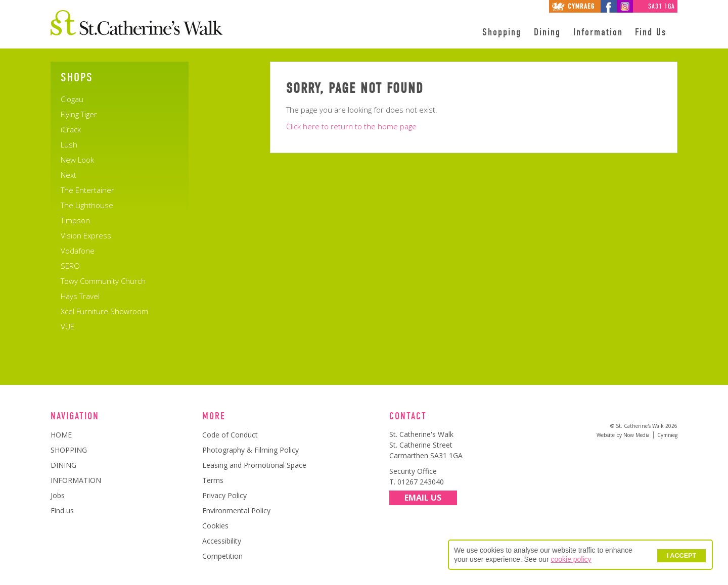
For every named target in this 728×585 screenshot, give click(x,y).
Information (598, 32)
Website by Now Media (623, 435)
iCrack (71, 129)
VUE (67, 326)
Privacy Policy (224, 495)
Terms (213, 480)
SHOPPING (69, 450)
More (214, 416)
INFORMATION (76, 480)
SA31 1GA (662, 6)
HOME (61, 435)
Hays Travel (80, 296)
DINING (63, 465)
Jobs (58, 495)
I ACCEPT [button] (681, 556)
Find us (62, 510)
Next (69, 175)
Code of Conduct (230, 435)
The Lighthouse (87, 205)
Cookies (215, 526)
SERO (70, 266)
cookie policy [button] (571, 559)
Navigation (75, 416)
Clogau (72, 99)
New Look (77, 160)
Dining (547, 32)
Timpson (75, 220)
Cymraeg (667, 435)
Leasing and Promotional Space (254, 465)
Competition (222, 556)
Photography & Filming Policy (251, 450)
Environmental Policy (236, 510)
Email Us (423, 498)
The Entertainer (87, 190)
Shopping (502, 32)
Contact (408, 416)
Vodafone (78, 251)
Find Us (651, 32)
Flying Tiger (79, 114)
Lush (69, 144)
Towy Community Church (103, 281)
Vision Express (86, 235)
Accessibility (222, 541)
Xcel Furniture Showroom (104, 311)
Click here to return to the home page (351, 126)
